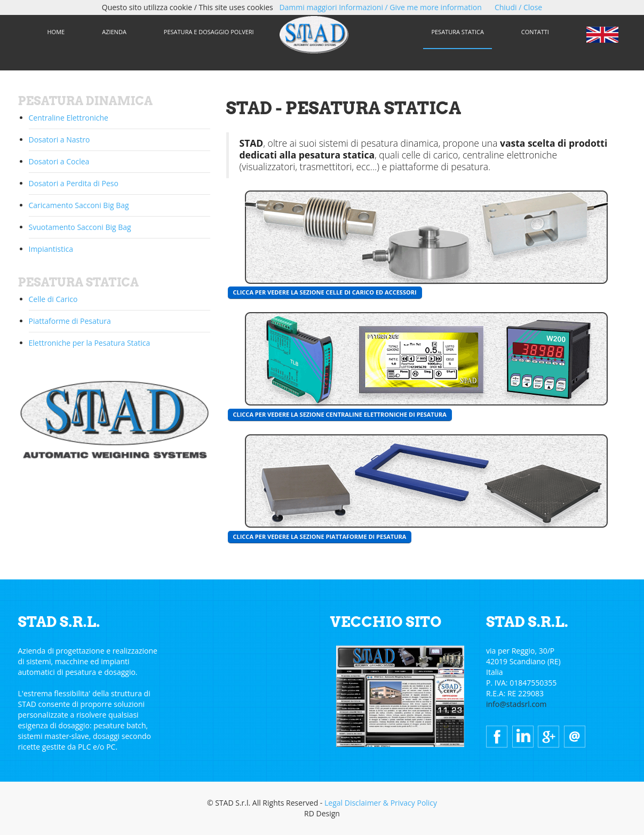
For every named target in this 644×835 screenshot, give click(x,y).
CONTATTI (535, 32)
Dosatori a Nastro (59, 140)
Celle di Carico (53, 299)
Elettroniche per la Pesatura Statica (90, 343)
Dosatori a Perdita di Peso (74, 183)
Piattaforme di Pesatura (70, 321)
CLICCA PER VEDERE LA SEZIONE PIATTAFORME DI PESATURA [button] (320, 536)
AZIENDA (114, 32)
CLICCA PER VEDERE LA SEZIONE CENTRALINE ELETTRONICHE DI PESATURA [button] (340, 414)
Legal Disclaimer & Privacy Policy (381, 803)
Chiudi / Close (518, 7)
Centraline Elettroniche (69, 118)
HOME (56, 32)
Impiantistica (51, 249)
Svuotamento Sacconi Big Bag (80, 227)
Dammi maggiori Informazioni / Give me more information (380, 7)
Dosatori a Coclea (59, 161)
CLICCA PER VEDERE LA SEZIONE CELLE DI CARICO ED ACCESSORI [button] (325, 292)
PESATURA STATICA (457, 32)
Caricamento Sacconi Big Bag (79, 205)
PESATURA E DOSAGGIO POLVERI (209, 32)
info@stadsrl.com (516, 704)
